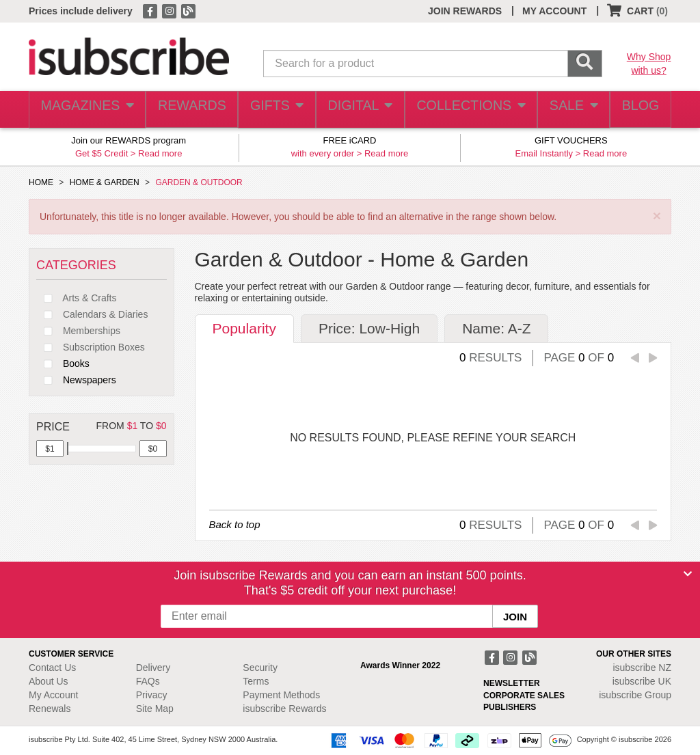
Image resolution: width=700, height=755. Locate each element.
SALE (567, 110)
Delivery (153, 668)
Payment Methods (281, 695)
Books (63, 363)
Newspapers (76, 380)
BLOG (638, 110)
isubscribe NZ (642, 668)
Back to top (235, 524)
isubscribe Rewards (284, 709)
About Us (49, 681)
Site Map (155, 709)
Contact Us (52, 668)
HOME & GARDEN (105, 182)
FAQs (148, 681)
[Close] (688, 574)
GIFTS (274, 110)
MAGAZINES (85, 110)
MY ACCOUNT (554, 11)
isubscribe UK (642, 681)
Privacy (152, 695)
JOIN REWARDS (465, 11)
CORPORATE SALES (524, 696)
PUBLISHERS (510, 707)
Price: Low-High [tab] (369, 328)
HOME (41, 182)
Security (260, 668)
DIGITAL (358, 110)
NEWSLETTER (512, 683)
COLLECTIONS (466, 110)
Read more (160, 153)
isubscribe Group (635, 695)
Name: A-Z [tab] (496, 328)
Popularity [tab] (244, 328)
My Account (53, 695)
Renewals (50, 709)
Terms (256, 681)
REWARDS (187, 110)
